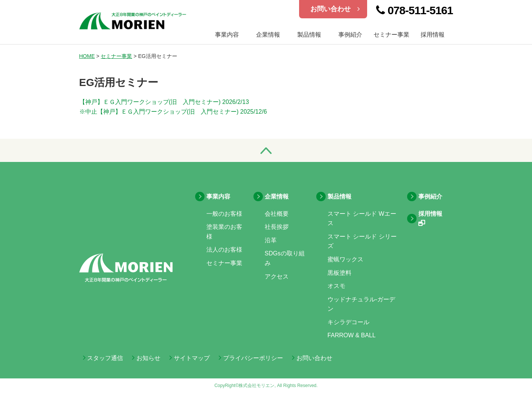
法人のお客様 (224, 250)
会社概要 (277, 214)
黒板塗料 (339, 273)
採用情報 (433, 35)
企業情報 (268, 35)
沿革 (271, 240)
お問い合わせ (335, 9)
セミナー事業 (391, 35)
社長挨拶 (277, 227)
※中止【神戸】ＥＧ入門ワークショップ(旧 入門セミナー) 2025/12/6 (173, 112)
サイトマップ (189, 358)
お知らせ (146, 358)
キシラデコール (348, 322)
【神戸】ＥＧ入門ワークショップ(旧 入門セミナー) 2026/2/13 (164, 102)
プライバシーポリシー (251, 358)
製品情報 (309, 35)
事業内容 (218, 196)
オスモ (336, 286)
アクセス (277, 277)
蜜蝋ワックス (345, 259)
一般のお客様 (224, 214)
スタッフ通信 (103, 358)
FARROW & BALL (352, 335)
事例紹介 (350, 35)
